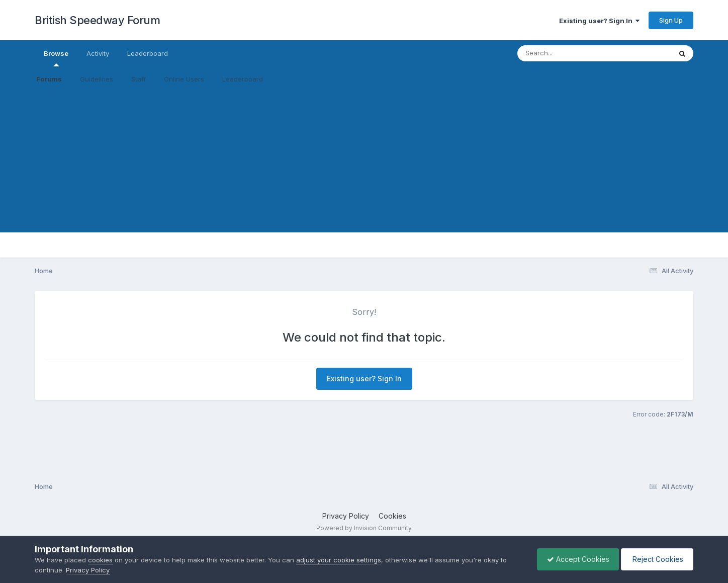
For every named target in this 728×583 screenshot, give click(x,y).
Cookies (392, 516)
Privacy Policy (346, 516)
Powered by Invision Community (364, 528)
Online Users (184, 79)
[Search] (567, 53)
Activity (98, 53)
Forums (49, 79)
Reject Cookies (656, 559)
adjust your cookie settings (339, 560)
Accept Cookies (576, 559)
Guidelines (97, 79)
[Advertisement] (364, 162)
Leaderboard (243, 79)
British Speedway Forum (97, 20)
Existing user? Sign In (599, 21)
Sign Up (671, 20)
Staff (139, 79)
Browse (56, 58)
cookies (100, 560)
